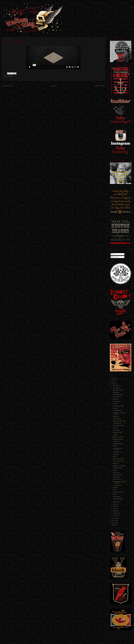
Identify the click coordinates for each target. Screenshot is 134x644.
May (114, 506)
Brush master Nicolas (118, 492)
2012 (113, 518)
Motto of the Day (117, 475)
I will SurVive (116, 442)
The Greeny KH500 (118, 395)
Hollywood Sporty (117, 468)
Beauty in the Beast (118, 439)
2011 (113, 521)
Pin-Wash (115, 488)
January (115, 515)
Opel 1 (115, 490)
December (116, 386)
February (116, 513)
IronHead (115, 435)
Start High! (116, 416)
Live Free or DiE (117, 485)
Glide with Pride (117, 397)
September (116, 502)
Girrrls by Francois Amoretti (118, 449)
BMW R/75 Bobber (118, 499)
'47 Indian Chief (117, 423)
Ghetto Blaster (117, 477)
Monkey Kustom (117, 419)
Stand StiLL (116, 454)
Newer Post (8, 86)
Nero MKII (115, 408)
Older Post (99, 86)
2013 (113, 384)
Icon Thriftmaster (117, 410)
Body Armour (116, 472)
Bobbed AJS (116, 463)
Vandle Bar (116, 399)
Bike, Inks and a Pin (118, 390)
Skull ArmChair (117, 401)
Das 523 (115, 446)
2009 (113, 525)
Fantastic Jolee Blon (118, 459)
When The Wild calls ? (119, 426)
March (115, 511)
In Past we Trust (117, 452)
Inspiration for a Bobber (119, 466)
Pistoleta (115, 470)
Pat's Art (115, 494)
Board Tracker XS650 (118, 406)
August (115, 504)
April (114, 509)
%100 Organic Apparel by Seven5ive (119, 482)
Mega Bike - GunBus (118, 437)
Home (54, 86)
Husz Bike (115, 428)
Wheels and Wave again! (119, 421)
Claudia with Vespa (118, 444)
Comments (115, 257)
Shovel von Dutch (117, 432)
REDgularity (116, 392)
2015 (113, 379)
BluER (114, 457)
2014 (113, 381)
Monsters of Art (117, 479)
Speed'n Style (116, 430)
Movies (11, 76)
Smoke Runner (117, 497)
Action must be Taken (118, 461)
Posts (113, 254)
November (116, 388)
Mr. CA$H (115, 404)
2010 (113, 523)
